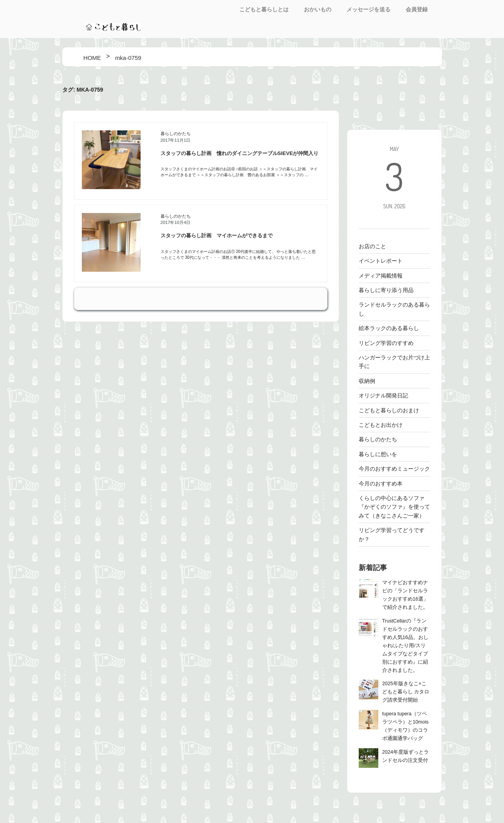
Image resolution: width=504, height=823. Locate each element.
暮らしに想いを (378, 454)
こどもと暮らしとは (264, 9)
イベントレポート (381, 261)
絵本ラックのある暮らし (389, 328)
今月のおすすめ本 (381, 484)
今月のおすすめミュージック (394, 469)
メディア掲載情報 (381, 276)
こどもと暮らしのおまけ (389, 410)
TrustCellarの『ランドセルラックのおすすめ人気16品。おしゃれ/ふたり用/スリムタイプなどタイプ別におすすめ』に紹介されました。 (405, 646)
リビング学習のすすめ (386, 343)
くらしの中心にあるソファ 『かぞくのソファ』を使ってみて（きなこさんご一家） (394, 507)
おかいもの (318, 9)
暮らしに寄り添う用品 (386, 290)
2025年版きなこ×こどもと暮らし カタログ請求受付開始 (406, 692)
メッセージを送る (369, 9)
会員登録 (417, 9)
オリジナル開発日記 (383, 395)
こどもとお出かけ (381, 425)
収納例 (367, 381)
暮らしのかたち (176, 134)
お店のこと (372, 246)
